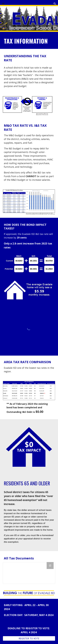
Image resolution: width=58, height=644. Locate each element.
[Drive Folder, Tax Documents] (29, 573)
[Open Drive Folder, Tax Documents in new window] (50, 566)
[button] (3, 4)
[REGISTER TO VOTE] (29, 638)
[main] (29, 41)
